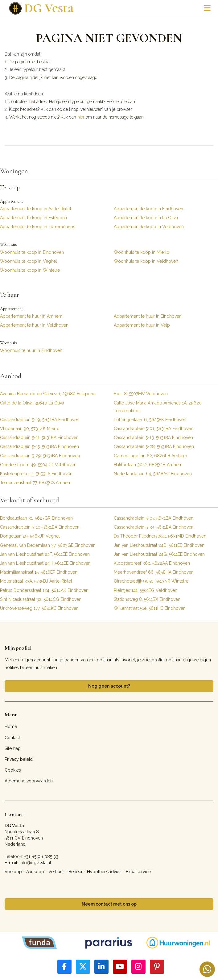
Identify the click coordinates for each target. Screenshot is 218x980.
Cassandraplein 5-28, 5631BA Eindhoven (154, 446)
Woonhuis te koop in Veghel (29, 261)
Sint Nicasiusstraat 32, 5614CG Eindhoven (41, 599)
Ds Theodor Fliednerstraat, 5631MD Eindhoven (160, 536)
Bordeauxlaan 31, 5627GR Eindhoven (36, 518)
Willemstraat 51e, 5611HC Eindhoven (150, 608)
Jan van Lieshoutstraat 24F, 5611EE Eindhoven (45, 554)
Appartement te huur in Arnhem (31, 316)
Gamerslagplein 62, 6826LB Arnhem (150, 456)
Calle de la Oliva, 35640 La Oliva (32, 403)
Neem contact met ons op (109, 904)
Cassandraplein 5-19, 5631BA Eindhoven (40, 420)
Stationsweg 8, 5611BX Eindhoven (147, 599)
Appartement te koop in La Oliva (146, 218)
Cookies (13, 770)
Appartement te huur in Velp (142, 325)
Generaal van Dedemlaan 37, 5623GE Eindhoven (48, 545)
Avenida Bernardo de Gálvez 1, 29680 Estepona (48, 394)
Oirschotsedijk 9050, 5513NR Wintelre (151, 581)
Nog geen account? (109, 686)
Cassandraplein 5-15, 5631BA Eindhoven (39, 446)
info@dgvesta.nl (35, 863)
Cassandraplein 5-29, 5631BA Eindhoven (40, 456)
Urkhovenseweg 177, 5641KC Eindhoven (39, 608)
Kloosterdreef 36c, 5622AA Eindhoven (152, 563)
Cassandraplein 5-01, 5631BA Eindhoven (154, 429)
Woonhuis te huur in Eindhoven (31, 350)
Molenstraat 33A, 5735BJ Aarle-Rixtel (36, 581)
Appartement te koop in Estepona (33, 218)
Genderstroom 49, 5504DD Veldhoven (38, 465)
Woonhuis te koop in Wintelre (30, 270)
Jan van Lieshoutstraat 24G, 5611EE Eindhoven (159, 554)
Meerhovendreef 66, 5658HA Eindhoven (154, 572)
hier (81, 117)
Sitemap (13, 748)
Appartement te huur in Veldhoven (34, 325)
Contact (12, 738)
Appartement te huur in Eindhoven (148, 316)
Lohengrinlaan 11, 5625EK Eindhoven (150, 420)
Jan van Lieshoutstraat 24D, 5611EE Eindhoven (159, 545)
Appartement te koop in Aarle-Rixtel (36, 209)
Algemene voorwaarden (29, 781)
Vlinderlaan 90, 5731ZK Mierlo (30, 429)
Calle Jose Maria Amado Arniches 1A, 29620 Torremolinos (158, 407)
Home (11, 727)
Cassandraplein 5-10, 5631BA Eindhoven (40, 527)
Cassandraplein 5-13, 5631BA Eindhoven (153, 438)
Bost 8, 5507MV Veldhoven (141, 394)
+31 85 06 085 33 (41, 856)
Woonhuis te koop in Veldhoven (146, 261)
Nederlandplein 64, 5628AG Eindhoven (153, 474)
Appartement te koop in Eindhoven (148, 209)
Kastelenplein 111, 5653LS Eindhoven (36, 474)
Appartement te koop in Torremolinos (38, 227)
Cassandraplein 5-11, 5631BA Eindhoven (39, 438)
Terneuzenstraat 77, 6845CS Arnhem (36, 483)
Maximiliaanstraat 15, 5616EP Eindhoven (39, 572)
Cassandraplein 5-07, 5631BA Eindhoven (154, 518)
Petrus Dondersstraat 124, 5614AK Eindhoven (44, 590)
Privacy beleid (19, 759)
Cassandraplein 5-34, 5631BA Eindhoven (154, 527)
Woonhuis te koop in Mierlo (142, 252)
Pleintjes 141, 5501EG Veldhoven (146, 590)
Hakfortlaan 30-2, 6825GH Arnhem (148, 465)
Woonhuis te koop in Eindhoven (32, 252)
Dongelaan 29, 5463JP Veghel (30, 536)
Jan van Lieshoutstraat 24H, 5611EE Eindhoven (45, 563)
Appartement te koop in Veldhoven (149, 227)
